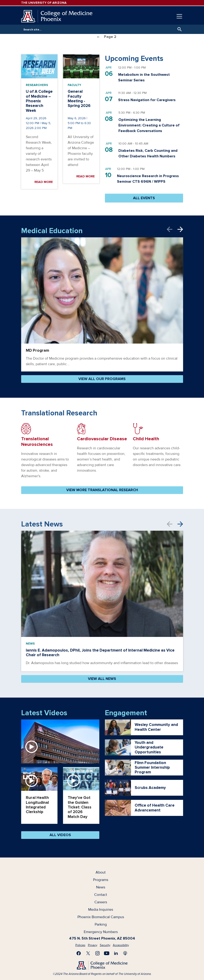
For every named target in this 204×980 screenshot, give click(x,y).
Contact (101, 895)
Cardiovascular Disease (102, 439)
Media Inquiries (101, 910)
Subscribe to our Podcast (125, 953)
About (101, 872)
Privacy (93, 945)
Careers (101, 902)
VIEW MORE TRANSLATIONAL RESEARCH (102, 490)
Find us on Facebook (79, 953)
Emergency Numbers (101, 932)
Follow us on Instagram (97, 953)
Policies (80, 945)
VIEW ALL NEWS (102, 679)
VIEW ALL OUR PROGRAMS (102, 379)
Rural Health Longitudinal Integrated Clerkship (37, 805)
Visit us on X (88, 953)
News (30, 644)
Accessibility (121, 945)
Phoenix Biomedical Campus (101, 917)
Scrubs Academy (150, 788)
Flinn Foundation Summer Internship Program (152, 768)
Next (180, 229)
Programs (101, 880)
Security (105, 945)
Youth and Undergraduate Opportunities (149, 747)
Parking (101, 924)
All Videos (60, 835)
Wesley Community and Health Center (156, 727)
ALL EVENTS (144, 198)
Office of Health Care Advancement (155, 808)
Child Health (146, 439)
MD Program (37, 350)
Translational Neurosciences (37, 442)
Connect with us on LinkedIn (116, 953)
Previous (172, 229)
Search (178, 29)
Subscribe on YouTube (107, 953)
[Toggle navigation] (179, 16)
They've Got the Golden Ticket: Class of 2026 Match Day (80, 807)
